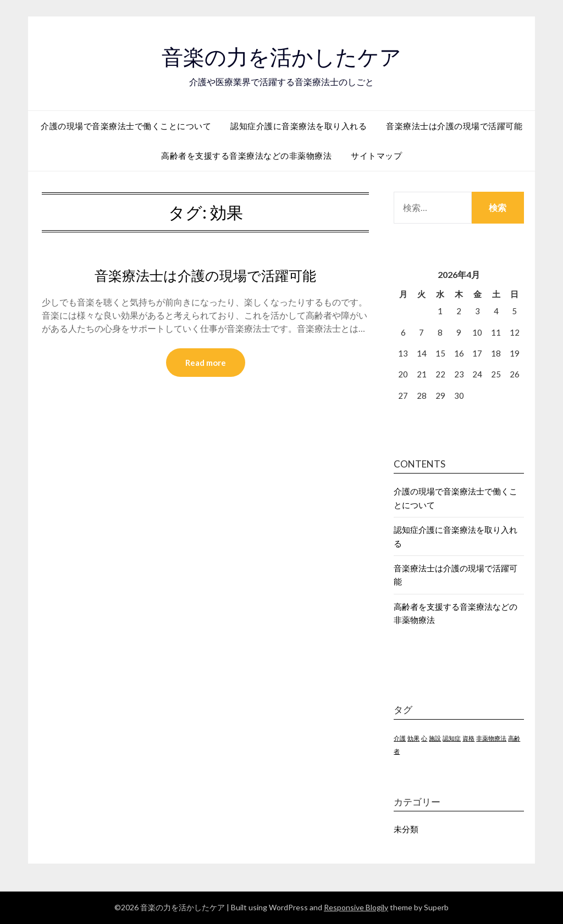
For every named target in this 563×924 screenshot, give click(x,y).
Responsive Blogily (356, 907)
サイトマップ (376, 155)
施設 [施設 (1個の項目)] (435, 738)
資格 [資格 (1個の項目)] (468, 738)
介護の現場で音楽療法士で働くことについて (126, 126)
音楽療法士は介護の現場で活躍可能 (454, 126)
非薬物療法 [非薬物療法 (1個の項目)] (491, 738)
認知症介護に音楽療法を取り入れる (299, 126)
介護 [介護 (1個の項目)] (400, 738)
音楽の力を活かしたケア (282, 55)
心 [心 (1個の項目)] (424, 738)
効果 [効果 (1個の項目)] (413, 738)
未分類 (406, 829)
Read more (206, 363)
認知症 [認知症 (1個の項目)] (452, 738)
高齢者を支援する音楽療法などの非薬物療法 (246, 155)
